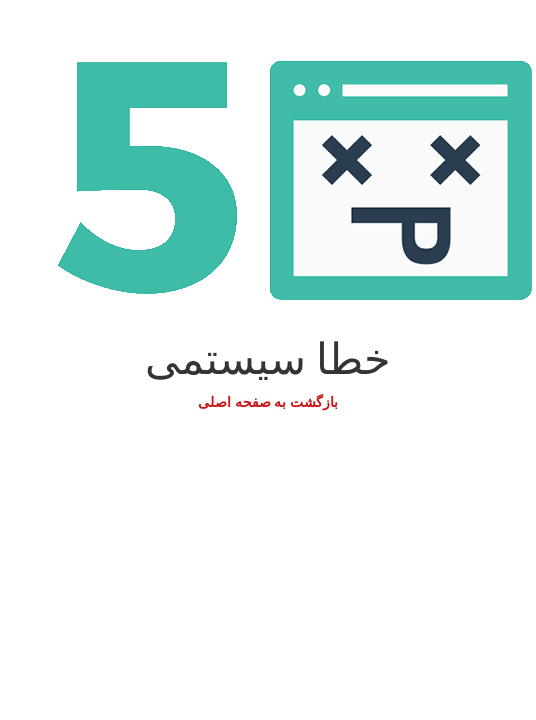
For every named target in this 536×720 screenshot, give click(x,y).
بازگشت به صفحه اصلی (268, 402)
